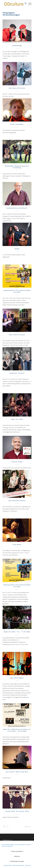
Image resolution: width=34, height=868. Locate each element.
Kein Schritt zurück (17, 335)
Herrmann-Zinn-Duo (17, 88)
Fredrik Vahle (17, 462)
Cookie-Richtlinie (8, 865)
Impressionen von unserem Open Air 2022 (17, 586)
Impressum (28, 865)
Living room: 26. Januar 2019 (17, 811)
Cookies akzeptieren (17, 851)
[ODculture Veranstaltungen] (14, 4)
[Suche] (25, 4)
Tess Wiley (17, 544)
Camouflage (17, 45)
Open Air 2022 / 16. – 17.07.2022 (17, 632)
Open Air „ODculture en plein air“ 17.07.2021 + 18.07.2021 (17, 730)
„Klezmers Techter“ (17, 373)
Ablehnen (17, 856)
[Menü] (29, 4)
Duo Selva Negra (17, 678)
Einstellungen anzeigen (17, 861)
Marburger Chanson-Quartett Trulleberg (17, 167)
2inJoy (17, 249)
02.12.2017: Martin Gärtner (17, 772)
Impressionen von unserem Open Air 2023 (17, 291)
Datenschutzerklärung (18, 865)
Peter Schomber (17, 124)
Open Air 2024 (17, 419)
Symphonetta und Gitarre (17, 208)
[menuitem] (25, 4)
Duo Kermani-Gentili (17, 501)
